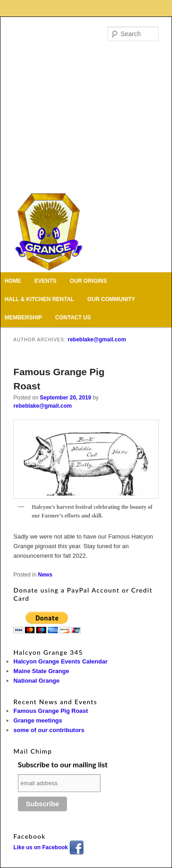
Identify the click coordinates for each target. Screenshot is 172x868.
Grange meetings (38, 720)
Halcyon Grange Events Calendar (60, 661)
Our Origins (88, 281)
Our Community (111, 299)
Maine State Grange (41, 671)
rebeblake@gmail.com (97, 340)
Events (45, 281)
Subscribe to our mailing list (63, 764)
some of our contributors (49, 730)
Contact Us (73, 318)
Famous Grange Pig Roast (51, 711)
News (45, 575)
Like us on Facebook (49, 847)
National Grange (36, 681)
